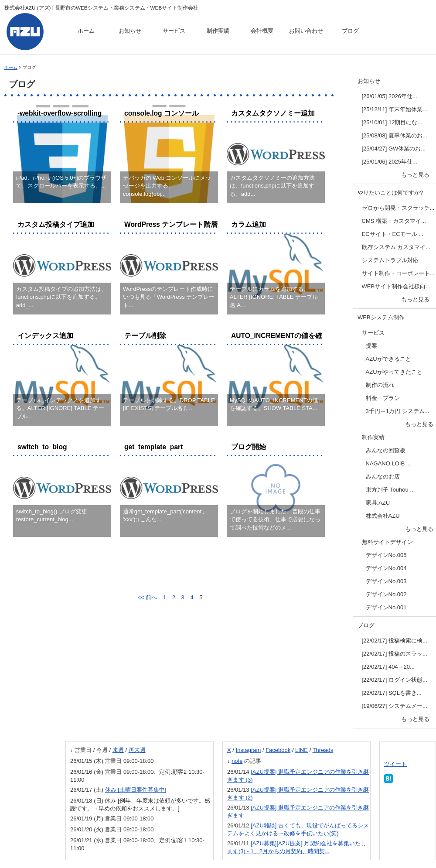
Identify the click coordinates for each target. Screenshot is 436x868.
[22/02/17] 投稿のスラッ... (395, 654)
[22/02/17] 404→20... (388, 667)
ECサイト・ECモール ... (393, 234)
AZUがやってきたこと (394, 372)
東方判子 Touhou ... (390, 490)
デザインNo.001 (386, 607)
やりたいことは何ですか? (390, 193)
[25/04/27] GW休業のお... (394, 149)
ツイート (395, 764)
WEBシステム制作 (381, 317)
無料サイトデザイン (387, 542)
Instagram (249, 750)
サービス (174, 31)
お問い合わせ (306, 31)
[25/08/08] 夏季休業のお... (395, 135)
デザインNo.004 (386, 568)
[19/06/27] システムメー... (395, 706)
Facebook (278, 750)
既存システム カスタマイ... (396, 247)
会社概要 (262, 31)
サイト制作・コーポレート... (398, 273)
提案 (371, 346)
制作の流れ (380, 385)
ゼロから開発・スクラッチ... (398, 208)
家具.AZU (378, 503)
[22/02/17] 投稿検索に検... (395, 641)
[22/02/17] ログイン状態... (395, 680)
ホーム (86, 31)
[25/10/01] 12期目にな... (392, 122)
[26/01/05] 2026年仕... (390, 96)
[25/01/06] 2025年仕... (390, 162)
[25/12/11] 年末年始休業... (395, 109)
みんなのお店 (383, 477)
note (237, 761)
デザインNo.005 (386, 555)
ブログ (350, 31)
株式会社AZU (383, 516)
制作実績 (218, 31)
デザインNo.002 (386, 594)
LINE (301, 750)
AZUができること (388, 359)
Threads (323, 750)
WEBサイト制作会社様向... (396, 286)
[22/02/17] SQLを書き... (392, 693)
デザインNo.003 (386, 581)
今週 (102, 750)
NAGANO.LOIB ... (388, 463)
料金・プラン (383, 398)
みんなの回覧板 (386, 450)
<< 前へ (147, 597)
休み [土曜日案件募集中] (136, 790)
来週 (118, 750)
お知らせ (130, 31)
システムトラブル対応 (390, 260)
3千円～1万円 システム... (398, 411)
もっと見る (415, 175)
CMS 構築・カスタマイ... (394, 221)
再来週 (137, 750)
